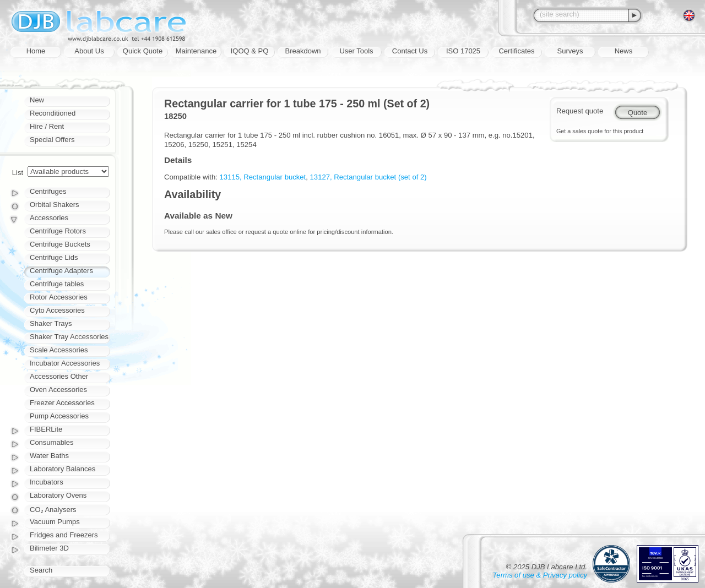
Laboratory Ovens (58, 495)
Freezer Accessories (62, 403)
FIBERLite (46, 429)
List (18, 173)
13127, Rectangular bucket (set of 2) (368, 177)
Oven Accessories (58, 390)
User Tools (356, 51)
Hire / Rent (47, 126)
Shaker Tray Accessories (69, 337)
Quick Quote (143, 51)
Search (41, 570)
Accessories (49, 218)
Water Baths (49, 456)
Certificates (516, 51)
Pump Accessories (59, 416)
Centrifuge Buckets (60, 244)
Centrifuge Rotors (58, 231)
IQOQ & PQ (250, 51)
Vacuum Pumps (55, 522)
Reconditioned (53, 113)
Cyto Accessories (57, 310)
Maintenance (196, 51)
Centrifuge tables (57, 284)
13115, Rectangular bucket (263, 177)
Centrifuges (48, 191)
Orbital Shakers (55, 205)
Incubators (47, 482)
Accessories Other (59, 376)
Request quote (580, 111)
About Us (89, 51)
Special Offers (52, 140)
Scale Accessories (59, 350)
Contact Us (410, 51)
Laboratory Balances (63, 469)
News (624, 51)
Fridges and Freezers (64, 535)
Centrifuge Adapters (61, 271)
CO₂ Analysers (53, 510)
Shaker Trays (51, 323)
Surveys (570, 51)
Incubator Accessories (65, 363)
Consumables (52, 442)
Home (36, 51)
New (37, 100)
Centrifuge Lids (54, 257)
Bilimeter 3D (49, 548)
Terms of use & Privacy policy (540, 575)
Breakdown (303, 51)
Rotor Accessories (59, 297)
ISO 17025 (463, 51)
